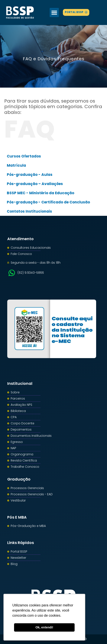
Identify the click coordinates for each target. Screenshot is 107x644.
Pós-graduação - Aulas (30, 175)
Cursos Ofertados (24, 156)
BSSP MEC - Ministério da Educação (40, 193)
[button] (54, 13)
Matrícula (16, 165)
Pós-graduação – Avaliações (35, 184)
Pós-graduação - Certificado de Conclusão (48, 202)
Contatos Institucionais (29, 211)
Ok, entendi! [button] (44, 627)
